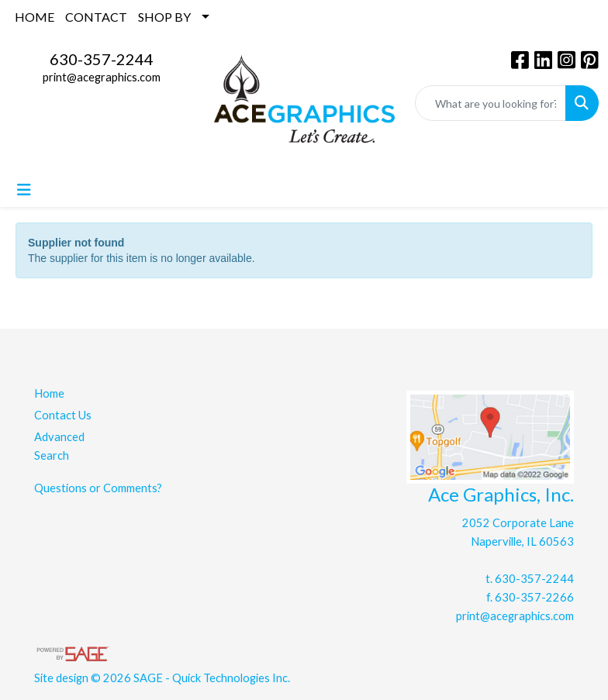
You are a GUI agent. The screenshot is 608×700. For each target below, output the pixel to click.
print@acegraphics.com (102, 77)
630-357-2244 (102, 59)
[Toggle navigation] (24, 190)
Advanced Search (59, 446)
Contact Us (63, 415)
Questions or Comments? (98, 488)
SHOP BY (164, 17)
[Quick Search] (491, 103)
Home (49, 393)
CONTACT (96, 17)
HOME (35, 17)
